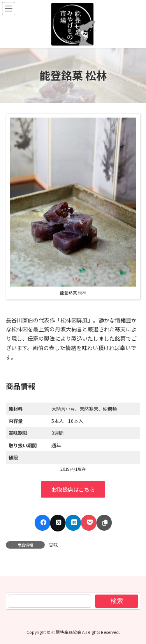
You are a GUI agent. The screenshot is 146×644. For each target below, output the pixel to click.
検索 (117, 601)
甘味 (53, 545)
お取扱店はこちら (73, 489)
